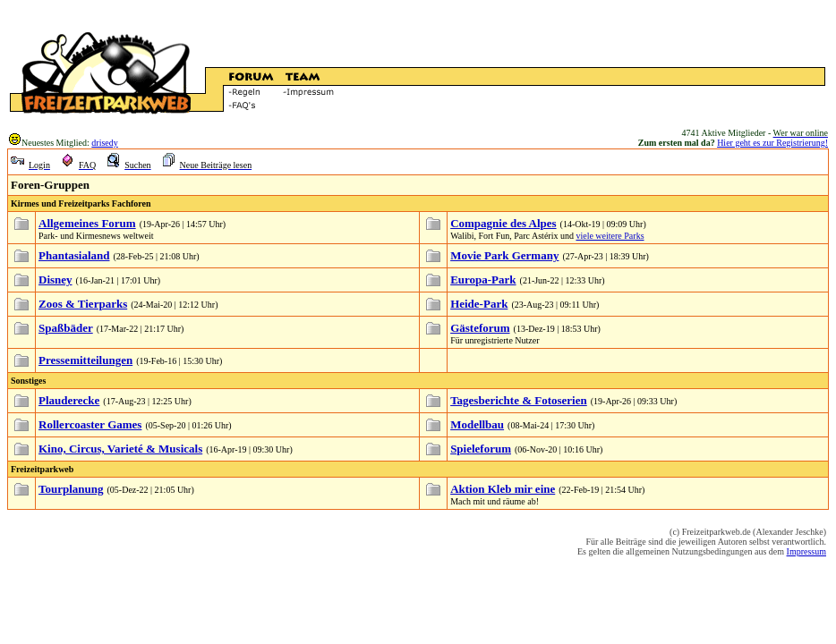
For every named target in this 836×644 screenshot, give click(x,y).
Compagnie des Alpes (503, 223)
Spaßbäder (66, 328)
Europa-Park (483, 280)
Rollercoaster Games (90, 424)
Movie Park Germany (504, 255)
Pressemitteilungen (85, 360)
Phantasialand (74, 255)
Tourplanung (71, 489)
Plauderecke (69, 400)
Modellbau (477, 424)
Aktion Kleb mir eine (503, 489)
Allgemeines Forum (87, 223)
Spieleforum (481, 449)
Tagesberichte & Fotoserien (519, 400)
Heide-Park (479, 304)
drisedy (104, 143)
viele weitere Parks (610, 236)
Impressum (806, 551)
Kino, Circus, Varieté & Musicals (120, 449)
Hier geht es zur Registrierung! (772, 143)
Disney (55, 280)
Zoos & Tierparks (83, 304)
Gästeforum (480, 328)
